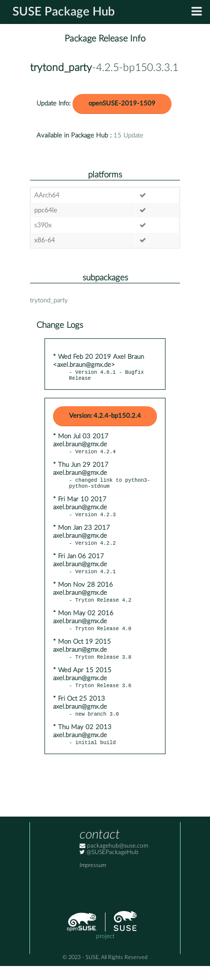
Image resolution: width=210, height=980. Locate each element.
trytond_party (61, 68)
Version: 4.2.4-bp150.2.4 (105, 418)
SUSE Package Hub (64, 12)
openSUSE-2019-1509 (122, 104)
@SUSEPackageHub (109, 866)
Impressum (93, 879)
